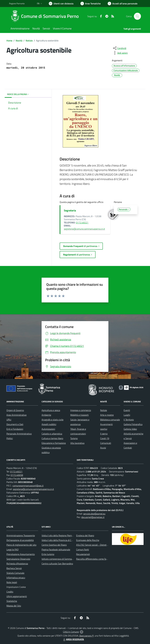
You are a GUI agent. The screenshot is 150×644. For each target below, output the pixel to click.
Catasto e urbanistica (52, 434)
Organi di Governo (15, 410)
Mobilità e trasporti (79, 415)
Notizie (29, 41)
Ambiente (46, 415)
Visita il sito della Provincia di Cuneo (59, 540)
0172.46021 (82, 223)
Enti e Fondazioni (15, 429)
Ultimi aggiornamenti (17, 596)
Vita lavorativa (77, 443)
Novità (19, 41)
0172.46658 (17, 475)
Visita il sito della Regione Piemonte (59, 535)
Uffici (9, 420)
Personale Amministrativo (19, 434)
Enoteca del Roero (85, 535)
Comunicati (106, 443)
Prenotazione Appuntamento (21, 554)
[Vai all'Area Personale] (123, 4)
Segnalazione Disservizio (18, 559)
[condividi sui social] (119, 48)
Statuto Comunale (15, 573)
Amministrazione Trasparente (21, 535)
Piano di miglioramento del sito (21, 545)
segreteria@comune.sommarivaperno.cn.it (84, 229)
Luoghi (127, 415)
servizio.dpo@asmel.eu (94, 514)
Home (9, 41)
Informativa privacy (16, 578)
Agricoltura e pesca (51, 410)
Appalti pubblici (49, 424)
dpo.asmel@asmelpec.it (93, 517)
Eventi (127, 410)
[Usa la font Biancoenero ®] (61, 4)
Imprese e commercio (81, 410)
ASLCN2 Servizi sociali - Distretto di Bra (95, 545)
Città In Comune (71, 632)
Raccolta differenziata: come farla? (93, 559)
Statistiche (12, 601)
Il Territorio (129, 420)
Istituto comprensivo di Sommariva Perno (62, 559)
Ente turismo (48, 554)
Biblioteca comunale (110, 420)
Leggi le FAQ (13, 549)
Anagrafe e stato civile (53, 420)
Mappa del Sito (14, 606)
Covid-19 (105, 438)
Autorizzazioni (48, 429)
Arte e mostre (107, 415)
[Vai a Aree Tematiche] (91, 4)
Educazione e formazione (54, 443)
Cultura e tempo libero (52, 438)
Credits (10, 592)
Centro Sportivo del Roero (54, 545)
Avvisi (103, 448)
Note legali (12, 582)
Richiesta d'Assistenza (17, 564)
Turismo (74, 438)
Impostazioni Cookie (16, 587)
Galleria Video (130, 429)
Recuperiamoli (83, 554)
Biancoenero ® (86, 636)
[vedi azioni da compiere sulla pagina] (120, 53)
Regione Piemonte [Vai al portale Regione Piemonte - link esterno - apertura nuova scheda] (17, 3)
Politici (10, 438)
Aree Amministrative (16, 415)
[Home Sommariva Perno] (46, 16)
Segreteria (70, 210)
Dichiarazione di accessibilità (20, 540)
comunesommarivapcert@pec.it (28, 486)
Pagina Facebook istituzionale (56, 549)
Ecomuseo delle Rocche (88, 540)
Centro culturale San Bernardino (57, 564)
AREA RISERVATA (73, 639)
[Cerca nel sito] (137, 16)
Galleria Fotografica (133, 424)
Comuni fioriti (83, 549)
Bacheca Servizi (14, 568)
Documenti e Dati (15, 424)
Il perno (104, 434)
